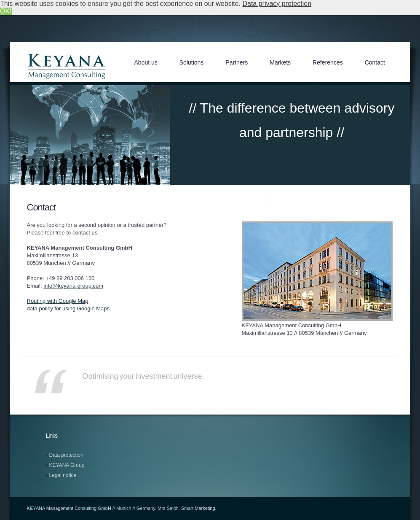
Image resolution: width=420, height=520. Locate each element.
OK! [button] (6, 11)
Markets (280, 62)
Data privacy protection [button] (277, 4)
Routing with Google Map (58, 301)
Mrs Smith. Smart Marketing (186, 508)
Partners (237, 62)
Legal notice (63, 475)
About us (146, 62)
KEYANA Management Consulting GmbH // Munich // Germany (91, 508)
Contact (375, 62)
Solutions (192, 62)
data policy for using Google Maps (68, 308)
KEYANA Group (67, 465)
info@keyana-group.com (73, 286)
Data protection (66, 455)
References (328, 62)
